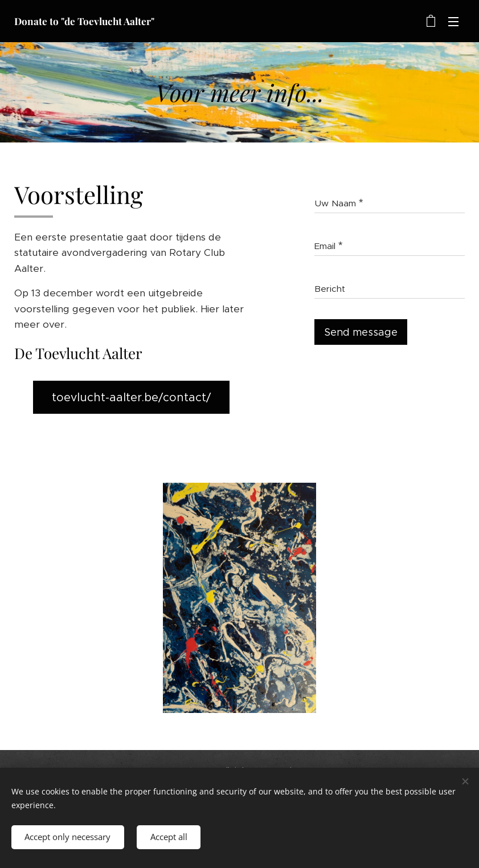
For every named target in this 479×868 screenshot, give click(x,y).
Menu (453, 22)
